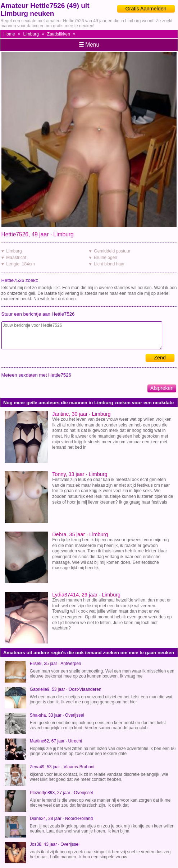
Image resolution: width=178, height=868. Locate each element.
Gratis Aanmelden (146, 9)
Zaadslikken (59, 34)
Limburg (31, 34)
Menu (89, 45)
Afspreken (162, 388)
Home (9, 34)
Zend (160, 358)
